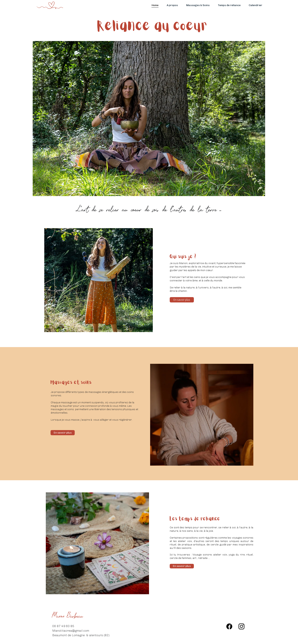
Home (155, 5)
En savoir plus (182, 300)
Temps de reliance (229, 5)
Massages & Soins (198, 5)
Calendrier (256, 5)
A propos (172, 5)
